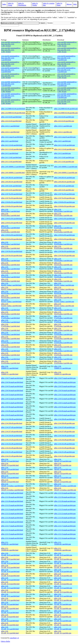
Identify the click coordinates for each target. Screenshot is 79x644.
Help (75, 4)
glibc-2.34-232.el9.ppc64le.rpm (64, 448)
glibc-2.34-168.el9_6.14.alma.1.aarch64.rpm (65, 485)
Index (4, 4)
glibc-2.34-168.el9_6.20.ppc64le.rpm (63, 473)
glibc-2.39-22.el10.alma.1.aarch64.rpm (63, 358)
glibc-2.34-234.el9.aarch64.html (12, 436)
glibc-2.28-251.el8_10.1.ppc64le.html (10, 632)
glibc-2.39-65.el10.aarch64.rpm (64, 219)
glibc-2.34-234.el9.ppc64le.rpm (64, 440)
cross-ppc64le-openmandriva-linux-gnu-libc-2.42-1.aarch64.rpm (67, 84)
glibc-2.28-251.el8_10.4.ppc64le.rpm (63, 616)
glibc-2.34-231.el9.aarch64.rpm (64, 452)
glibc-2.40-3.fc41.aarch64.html (11, 186)
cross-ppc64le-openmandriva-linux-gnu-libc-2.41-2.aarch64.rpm (67, 96)
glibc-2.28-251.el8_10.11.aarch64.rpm (63, 595)
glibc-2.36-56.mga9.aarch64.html (12, 382)
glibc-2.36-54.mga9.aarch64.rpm (65, 391)
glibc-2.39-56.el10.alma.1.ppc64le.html (10, 272)
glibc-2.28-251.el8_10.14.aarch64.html (10, 579)
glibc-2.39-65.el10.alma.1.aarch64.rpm (63, 227)
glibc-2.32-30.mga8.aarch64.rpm (65, 497)
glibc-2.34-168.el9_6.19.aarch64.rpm (63, 477)
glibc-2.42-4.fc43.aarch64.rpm (64, 117)
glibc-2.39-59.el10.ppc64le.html (12, 256)
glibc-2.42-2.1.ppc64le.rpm (63, 132)
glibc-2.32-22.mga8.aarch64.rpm (65, 514)
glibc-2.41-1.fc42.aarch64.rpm (64, 157)
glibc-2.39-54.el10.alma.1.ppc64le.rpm (63, 280)
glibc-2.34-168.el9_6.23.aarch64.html (10, 460)
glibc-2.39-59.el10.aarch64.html (12, 251)
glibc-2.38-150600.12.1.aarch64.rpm (62, 367)
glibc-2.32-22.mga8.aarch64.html (12, 514)
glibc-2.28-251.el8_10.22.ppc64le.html (10, 567)
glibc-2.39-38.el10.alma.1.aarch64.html (10, 309)
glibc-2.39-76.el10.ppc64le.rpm (64, 198)
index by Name (59, 4)
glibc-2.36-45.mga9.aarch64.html (12, 415)
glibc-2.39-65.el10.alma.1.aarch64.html (10, 227)
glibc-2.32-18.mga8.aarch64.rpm (65, 522)
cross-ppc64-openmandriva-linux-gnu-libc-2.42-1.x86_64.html (10, 64)
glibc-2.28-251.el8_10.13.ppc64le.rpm (63, 591)
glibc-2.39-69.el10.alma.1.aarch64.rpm (63, 210)
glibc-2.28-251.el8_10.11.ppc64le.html (10, 599)
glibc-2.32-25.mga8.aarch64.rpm (65, 505)
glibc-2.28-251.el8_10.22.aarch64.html (10, 562)
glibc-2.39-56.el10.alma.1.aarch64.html (10, 268)
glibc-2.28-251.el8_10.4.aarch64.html (10, 612)
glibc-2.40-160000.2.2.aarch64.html (13, 167)
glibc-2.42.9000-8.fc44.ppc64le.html (13, 113)
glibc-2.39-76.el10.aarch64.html (12, 194)
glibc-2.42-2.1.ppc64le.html (10, 132)
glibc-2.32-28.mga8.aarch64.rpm (65, 501)
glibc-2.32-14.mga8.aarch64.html (12, 538)
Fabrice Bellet (5, 641)
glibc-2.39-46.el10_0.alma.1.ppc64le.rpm (64, 288)
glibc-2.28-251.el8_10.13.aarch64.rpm (63, 587)
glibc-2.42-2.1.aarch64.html (10, 126)
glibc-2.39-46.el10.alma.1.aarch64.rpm (63, 292)
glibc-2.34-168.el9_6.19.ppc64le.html (10, 481)
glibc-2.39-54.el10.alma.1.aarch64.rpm (63, 276)
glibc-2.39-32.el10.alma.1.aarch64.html (10, 333)
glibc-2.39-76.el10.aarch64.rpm (64, 194)
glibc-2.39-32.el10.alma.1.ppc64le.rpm (63, 338)
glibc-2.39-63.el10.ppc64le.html (12, 239)
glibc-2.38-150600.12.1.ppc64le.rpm (62, 373)
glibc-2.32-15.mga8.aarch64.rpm (65, 534)
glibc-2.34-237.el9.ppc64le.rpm (64, 432)
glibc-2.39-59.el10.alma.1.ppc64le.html (10, 264)
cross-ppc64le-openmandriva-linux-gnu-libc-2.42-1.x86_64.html (11, 90)
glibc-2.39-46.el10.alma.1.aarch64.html (10, 292)
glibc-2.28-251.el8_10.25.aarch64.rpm (63, 554)
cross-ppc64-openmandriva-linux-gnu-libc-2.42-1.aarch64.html (10, 58)
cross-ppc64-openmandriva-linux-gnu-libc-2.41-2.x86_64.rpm (66, 76)
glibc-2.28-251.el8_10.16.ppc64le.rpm (63, 575)
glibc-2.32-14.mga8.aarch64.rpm (65, 538)
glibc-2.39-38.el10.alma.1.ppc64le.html (10, 313)
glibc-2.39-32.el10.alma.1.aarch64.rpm (63, 333)
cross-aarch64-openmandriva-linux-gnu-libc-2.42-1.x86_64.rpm (67, 44)
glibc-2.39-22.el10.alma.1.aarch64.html (10, 358)
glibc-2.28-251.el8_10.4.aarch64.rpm (63, 612)
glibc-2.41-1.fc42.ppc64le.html (11, 162)
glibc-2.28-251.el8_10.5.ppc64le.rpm (63, 608)
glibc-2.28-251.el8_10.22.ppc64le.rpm (63, 567)
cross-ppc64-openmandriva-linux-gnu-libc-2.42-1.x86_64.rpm (66, 64)
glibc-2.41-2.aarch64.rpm (62, 153)
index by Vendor (35, 4)
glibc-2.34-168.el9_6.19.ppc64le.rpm (63, 481)
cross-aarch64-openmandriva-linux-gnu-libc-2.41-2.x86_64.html (11, 50)
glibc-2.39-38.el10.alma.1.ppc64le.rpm (63, 313)
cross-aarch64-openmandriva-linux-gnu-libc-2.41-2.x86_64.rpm (67, 50)
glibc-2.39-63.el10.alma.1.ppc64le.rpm (63, 247)
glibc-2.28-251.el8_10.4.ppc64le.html (10, 616)
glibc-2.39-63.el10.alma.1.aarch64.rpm (63, 243)
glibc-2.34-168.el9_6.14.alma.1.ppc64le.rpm (65, 489)
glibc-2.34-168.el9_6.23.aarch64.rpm (63, 460)
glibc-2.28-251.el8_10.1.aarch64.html (10, 628)
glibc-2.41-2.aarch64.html (10, 153)
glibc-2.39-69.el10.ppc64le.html (12, 206)
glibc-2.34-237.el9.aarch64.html (12, 427)
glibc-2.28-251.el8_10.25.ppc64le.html (10, 558)
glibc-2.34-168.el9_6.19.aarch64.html (10, 477)
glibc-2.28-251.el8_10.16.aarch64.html (10, 571)
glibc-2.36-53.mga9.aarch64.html (12, 395)
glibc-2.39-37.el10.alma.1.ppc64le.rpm (63, 325)
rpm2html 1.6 (14, 638)
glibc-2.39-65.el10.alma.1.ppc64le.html (10, 231)
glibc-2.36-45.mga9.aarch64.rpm (65, 415)
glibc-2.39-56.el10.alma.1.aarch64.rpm (63, 268)
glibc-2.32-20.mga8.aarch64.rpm (65, 518)
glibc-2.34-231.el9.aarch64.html (12, 452)
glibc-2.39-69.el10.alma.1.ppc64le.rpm (63, 215)
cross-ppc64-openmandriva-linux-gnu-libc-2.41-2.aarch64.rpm (66, 70)
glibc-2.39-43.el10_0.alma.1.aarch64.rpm (64, 301)
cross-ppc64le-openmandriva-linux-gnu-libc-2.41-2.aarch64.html (11, 96)
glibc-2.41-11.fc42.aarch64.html (12, 145)
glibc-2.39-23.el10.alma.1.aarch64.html (10, 350)
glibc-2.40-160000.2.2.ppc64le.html (13, 173)
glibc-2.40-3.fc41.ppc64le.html (11, 190)
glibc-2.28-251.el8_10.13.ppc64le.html (10, 591)
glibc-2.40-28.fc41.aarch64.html (12, 178)
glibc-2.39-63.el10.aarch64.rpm (64, 235)
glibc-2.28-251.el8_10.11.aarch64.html (10, 595)
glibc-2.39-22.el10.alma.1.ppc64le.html (10, 362)
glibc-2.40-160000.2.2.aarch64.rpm (66, 167)
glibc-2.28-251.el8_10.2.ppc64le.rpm (63, 624)
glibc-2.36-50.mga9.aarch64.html (12, 407)
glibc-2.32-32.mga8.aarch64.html (12, 493)
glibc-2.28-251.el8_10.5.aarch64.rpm (63, 603)
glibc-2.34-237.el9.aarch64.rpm (64, 427)
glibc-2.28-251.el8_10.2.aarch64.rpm (63, 620)
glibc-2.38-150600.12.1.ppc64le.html (10, 373)
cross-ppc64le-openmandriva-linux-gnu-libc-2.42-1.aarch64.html (11, 84)
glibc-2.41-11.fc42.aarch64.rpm (64, 145)
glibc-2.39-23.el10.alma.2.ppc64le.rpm (63, 346)
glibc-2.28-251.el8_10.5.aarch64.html (10, 603)
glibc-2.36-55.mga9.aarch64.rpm (65, 386)
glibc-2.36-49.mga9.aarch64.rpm (65, 411)
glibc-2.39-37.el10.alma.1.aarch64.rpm (63, 317)
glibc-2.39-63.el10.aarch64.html (12, 235)
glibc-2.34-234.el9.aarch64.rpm (64, 436)
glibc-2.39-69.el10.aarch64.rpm (64, 202)
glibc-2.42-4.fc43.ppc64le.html (11, 121)
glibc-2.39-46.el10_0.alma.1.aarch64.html (11, 284)
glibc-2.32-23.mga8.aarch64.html (12, 509)
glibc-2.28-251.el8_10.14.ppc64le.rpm (63, 583)
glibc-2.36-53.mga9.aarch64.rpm (65, 395)
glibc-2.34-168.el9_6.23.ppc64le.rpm (63, 464)
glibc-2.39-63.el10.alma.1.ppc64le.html (10, 247)
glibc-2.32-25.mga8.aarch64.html (12, 505)
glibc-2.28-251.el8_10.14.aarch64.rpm (63, 579)
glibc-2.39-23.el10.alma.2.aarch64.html (10, 342)
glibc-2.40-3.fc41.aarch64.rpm (64, 186)
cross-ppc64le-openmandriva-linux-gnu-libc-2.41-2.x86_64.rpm (67, 102)
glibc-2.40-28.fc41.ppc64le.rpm (64, 182)
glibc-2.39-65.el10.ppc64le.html (12, 223)
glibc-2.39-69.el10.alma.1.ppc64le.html (10, 215)
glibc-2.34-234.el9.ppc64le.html (12, 440)
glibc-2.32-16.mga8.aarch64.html (12, 530)
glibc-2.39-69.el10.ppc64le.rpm (64, 206)
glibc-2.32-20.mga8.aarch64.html (12, 518)
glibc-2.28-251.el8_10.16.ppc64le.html (10, 575)
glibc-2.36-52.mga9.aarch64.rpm (65, 399)
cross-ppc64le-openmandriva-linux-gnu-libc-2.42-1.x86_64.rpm (67, 90)
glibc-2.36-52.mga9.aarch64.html (12, 399)
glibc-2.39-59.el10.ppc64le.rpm (64, 256)
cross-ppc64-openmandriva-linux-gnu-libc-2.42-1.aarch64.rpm (66, 58)
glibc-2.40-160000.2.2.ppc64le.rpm (66, 173)
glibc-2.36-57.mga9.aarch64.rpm (65, 378)
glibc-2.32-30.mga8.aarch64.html (12, 497)
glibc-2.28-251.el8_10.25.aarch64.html (10, 554)
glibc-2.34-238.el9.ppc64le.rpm (64, 423)
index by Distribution (22, 4)
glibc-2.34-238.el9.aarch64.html (12, 419)
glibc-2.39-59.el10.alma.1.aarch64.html (10, 260)
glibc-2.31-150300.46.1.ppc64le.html (10, 549)
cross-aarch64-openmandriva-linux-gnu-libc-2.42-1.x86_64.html (11, 44)
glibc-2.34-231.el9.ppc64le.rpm (64, 456)
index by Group (11, 4)
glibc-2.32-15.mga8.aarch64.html (12, 534)
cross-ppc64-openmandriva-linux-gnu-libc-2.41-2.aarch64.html (10, 70)
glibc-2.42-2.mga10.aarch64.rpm (65, 137)
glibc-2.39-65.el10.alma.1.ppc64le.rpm (63, 231)
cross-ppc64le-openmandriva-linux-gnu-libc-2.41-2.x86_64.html (11, 102)
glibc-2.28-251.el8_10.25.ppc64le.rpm (63, 558)
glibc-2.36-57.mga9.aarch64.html (12, 378)
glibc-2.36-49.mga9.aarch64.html (12, 411)
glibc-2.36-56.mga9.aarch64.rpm (65, 382)
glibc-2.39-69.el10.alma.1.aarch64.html (10, 210)
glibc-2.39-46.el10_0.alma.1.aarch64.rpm (64, 284)
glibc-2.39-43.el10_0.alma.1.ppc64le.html (11, 305)
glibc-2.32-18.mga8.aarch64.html (12, 522)
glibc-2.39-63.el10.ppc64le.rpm (64, 239)
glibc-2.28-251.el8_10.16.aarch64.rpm (63, 571)
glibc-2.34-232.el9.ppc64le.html (12, 448)
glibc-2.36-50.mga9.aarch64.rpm (65, 407)
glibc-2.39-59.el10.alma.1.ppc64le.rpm (63, 264)
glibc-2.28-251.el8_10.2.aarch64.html (10, 620)
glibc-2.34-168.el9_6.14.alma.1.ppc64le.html (12, 489)
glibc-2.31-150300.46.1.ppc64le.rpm (62, 549)
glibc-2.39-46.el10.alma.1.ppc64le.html (10, 297)
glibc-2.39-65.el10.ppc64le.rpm (64, 223)
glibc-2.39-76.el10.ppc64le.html (12, 198)
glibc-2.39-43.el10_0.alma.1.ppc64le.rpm (64, 305)
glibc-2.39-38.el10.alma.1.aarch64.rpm (63, 309)
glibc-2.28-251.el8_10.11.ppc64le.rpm (63, 599)
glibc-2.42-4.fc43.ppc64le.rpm (64, 121)
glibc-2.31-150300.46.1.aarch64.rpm (62, 543)
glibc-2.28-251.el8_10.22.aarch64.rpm (63, 562)
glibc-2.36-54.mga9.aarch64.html (12, 391)
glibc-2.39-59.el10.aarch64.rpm (64, 251)
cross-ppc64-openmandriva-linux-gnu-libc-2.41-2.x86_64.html (10, 76)
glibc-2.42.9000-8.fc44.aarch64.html (13, 109)
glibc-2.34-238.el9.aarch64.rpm (64, 419)
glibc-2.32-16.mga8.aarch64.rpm (65, 530)
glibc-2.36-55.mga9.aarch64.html (12, 386)
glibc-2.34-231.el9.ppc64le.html (12, 456)
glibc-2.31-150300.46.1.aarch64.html (10, 543)
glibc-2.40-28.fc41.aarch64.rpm (64, 178)
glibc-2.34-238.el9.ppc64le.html (12, 423)
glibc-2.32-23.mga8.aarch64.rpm (65, 509)
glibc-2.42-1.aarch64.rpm (62, 141)
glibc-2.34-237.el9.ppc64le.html (12, 432)
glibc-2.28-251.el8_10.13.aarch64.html (10, 587)
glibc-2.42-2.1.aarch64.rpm (63, 126)
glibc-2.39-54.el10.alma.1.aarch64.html (10, 276)
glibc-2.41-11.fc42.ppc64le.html (12, 149)
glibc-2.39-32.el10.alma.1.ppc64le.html (10, 338)
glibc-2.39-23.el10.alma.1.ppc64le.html (10, 354)
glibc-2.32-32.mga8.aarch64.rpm (65, 493)
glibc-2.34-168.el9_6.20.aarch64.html (10, 468)
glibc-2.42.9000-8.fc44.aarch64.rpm (66, 109)
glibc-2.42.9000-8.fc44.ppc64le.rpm (66, 113)
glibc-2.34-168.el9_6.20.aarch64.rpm (63, 468)
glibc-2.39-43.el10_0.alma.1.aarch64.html (11, 301)
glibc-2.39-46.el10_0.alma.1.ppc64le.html (11, 288)
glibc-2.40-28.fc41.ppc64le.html (12, 182)
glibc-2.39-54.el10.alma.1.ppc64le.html (10, 280)
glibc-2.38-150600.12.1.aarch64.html (10, 367)
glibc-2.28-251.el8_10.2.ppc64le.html (10, 624)
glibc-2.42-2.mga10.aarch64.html (12, 137)
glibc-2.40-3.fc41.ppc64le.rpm (64, 190)
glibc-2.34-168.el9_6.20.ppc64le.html (10, 473)
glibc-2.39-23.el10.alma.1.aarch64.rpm (63, 350)
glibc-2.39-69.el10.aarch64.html (12, 202)
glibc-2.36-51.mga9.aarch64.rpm (65, 403)
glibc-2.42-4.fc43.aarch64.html (11, 117)
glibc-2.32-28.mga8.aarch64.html (12, 501)
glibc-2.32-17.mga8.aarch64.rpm (65, 526)
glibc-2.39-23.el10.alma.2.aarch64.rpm (63, 342)
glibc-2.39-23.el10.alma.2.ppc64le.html (10, 346)
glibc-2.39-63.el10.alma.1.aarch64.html (10, 243)
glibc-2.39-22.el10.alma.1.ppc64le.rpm (63, 362)
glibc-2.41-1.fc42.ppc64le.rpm (64, 162)
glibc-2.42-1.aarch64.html (10, 141)
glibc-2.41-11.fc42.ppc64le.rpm (64, 149)
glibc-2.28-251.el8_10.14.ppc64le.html (10, 583)
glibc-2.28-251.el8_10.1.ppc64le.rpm (63, 632)
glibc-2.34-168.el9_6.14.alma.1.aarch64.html (12, 485)
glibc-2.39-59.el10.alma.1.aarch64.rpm (63, 260)
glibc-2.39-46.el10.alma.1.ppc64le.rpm (63, 297)
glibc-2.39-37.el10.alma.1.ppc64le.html (10, 325)
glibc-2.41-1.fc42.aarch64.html (11, 157)
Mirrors (69, 4)
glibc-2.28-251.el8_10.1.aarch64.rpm (63, 628)
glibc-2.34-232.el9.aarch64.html (12, 444)
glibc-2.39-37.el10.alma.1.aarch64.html (10, 317)
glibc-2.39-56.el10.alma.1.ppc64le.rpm (63, 272)
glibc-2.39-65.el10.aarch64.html (12, 219)
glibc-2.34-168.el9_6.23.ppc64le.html (10, 464)
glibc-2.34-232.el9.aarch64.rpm (64, 444)
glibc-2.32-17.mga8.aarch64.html (12, 526)
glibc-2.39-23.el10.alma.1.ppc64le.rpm (63, 354)
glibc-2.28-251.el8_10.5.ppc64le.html (10, 608)
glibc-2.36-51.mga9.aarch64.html (12, 403)
